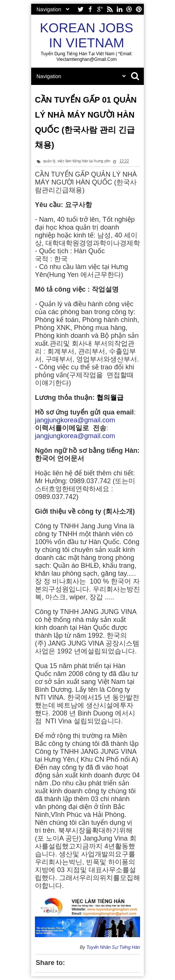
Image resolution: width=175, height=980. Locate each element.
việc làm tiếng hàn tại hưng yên (84, 161)
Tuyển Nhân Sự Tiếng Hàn (113, 947)
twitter (80, 9)
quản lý (49, 161)
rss (110, 9)
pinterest (139, 9)
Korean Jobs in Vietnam (87, 35)
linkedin (119, 9)
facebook (90, 9)
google (100, 9)
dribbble (129, 9)
